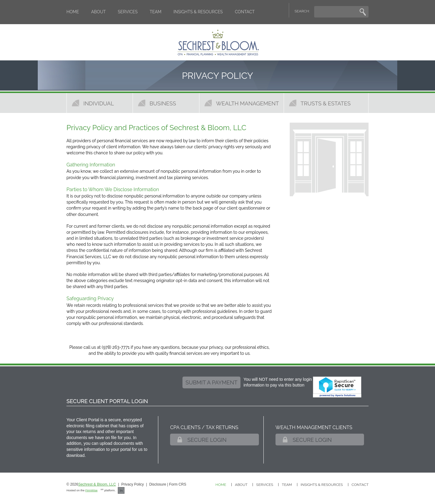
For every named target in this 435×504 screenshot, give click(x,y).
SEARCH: (302, 11)
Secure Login (207, 440)
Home (73, 12)
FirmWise (91, 490)
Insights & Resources (198, 12)
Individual (99, 103)
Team (156, 12)
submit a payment (211, 382)
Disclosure (158, 484)
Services (128, 12)
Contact (245, 12)
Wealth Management (247, 103)
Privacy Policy (132, 484)
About (98, 12)
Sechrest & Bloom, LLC (97, 484)
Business (163, 103)
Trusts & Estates (326, 103)
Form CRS (178, 484)
